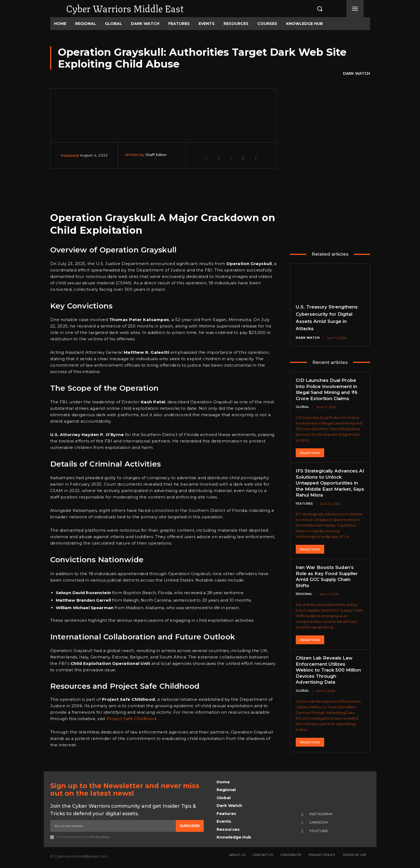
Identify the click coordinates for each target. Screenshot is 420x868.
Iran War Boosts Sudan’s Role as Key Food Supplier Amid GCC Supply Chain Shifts (328, 577)
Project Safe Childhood (131, 719)
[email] (113, 826)
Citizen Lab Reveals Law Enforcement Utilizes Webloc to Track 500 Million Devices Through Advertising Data (326, 670)
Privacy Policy (101, 837)
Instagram (322, 814)
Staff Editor (156, 155)
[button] (314, 9)
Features (305, 504)
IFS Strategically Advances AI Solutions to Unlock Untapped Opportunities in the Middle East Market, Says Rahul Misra (329, 483)
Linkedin (319, 822)
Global (303, 407)
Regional (305, 595)
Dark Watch (357, 74)
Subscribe (190, 826)
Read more (310, 453)
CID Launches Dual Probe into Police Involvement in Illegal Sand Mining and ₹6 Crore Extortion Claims (329, 390)
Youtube (319, 831)
